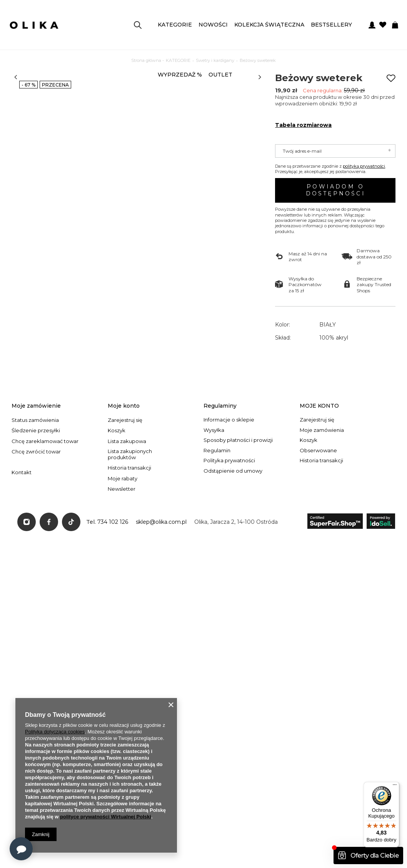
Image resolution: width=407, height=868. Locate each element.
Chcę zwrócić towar (36, 541)
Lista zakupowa (127, 531)
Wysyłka (214, 519)
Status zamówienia (35, 509)
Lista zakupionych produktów (130, 544)
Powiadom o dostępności (336, 190)
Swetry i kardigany (215, 60)
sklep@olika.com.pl (161, 611)
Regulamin (217, 540)
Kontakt (22, 562)
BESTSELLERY (331, 25)
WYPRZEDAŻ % (180, 75)
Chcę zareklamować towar (45, 531)
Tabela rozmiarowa (303, 125)
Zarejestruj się (125, 509)
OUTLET (220, 75)
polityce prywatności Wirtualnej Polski (106, 817)
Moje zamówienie (36, 495)
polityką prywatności (364, 166)
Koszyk (117, 520)
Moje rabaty (123, 568)
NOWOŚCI (213, 25)
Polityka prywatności (229, 550)
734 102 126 (113, 611)
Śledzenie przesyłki (36, 520)
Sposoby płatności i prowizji (238, 530)
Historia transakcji (129, 557)
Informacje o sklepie (229, 509)
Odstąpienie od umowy (233, 561)
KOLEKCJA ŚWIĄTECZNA (269, 25)
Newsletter (122, 579)
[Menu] (395, 786)
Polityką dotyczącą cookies (55, 732)
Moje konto (124, 495)
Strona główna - (148, 60)
